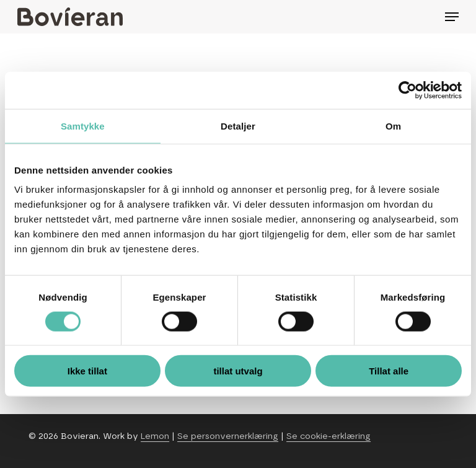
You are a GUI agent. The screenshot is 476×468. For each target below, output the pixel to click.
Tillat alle (389, 371)
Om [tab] (393, 126)
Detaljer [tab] (238, 126)
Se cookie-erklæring (328, 436)
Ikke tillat (87, 371)
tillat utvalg (238, 371)
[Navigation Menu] (452, 17)
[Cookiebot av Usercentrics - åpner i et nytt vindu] (408, 90)
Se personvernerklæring (228, 436)
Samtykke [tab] (83, 126)
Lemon (155, 436)
